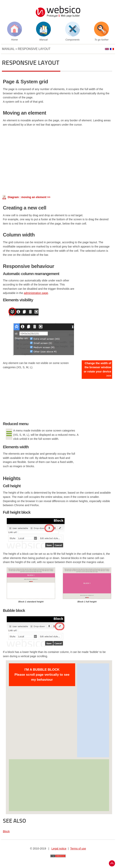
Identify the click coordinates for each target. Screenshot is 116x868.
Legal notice (59, 849)
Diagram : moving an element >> (29, 197)
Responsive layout (34, 49)
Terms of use (78, 849)
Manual (44, 40)
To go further (101, 40)
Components (73, 40)
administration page (36, 293)
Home (15, 40)
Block (6, 831)
